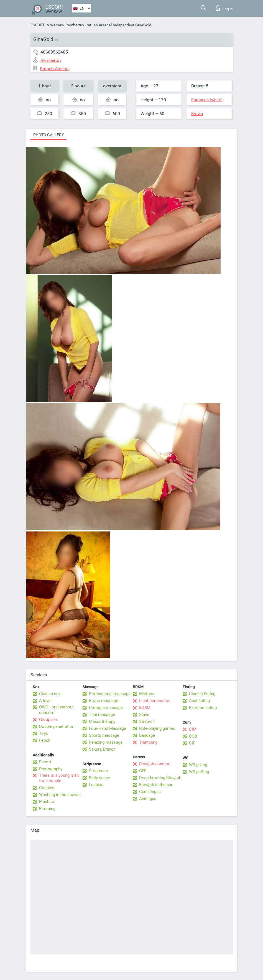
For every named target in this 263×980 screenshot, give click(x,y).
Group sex (48, 720)
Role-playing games (157, 728)
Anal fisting (199, 701)
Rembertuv (75, 25)
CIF (192, 743)
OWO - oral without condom (56, 710)
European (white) (207, 100)
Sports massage (104, 735)
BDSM (145, 708)
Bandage (147, 735)
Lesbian (96, 785)
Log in (224, 8)
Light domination (155, 701)
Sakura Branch (102, 749)
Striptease (98, 771)
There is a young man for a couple (59, 778)
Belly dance (99, 778)
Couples (47, 788)
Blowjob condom (155, 764)
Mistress (147, 694)
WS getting (199, 772)
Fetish (45, 740)
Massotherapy (102, 721)
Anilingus (148, 799)
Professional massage (110, 694)
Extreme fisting (203, 708)
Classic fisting (202, 694)
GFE (143, 771)
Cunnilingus (150, 792)
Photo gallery (48, 135)
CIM (193, 729)
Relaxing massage (106, 742)
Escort (45, 762)
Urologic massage (106, 708)
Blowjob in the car (156, 785)
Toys (44, 733)
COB (193, 736)
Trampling (148, 742)
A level (45, 701)
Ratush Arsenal (99, 25)
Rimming (47, 809)
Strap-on (147, 721)
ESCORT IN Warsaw (47, 25)
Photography (51, 769)
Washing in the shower (60, 795)
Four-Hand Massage (108, 728)
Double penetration (57, 726)
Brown (197, 114)
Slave (144, 715)
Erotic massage (104, 701)
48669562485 (54, 52)
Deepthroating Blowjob (160, 778)
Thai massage (102, 715)
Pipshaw (47, 802)
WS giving (198, 765)
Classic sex (50, 694)
